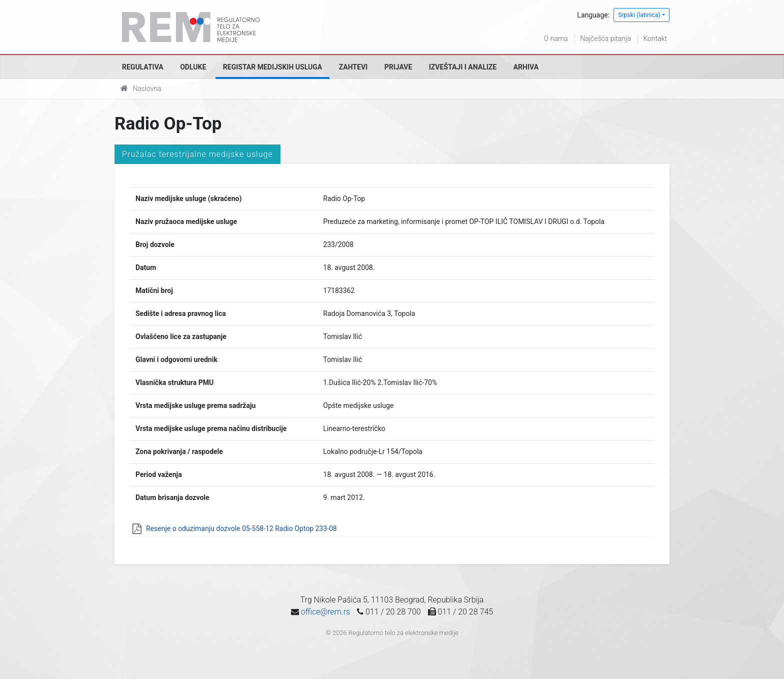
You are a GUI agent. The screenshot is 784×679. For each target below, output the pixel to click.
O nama (556, 38)
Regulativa (143, 67)
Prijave (398, 67)
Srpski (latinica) (639, 15)
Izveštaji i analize (463, 67)
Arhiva (526, 67)
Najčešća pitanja (605, 38)
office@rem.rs (325, 612)
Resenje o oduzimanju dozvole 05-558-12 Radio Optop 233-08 (241, 528)
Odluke (193, 67)
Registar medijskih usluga (272, 67)
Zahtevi (353, 67)
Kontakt (655, 38)
